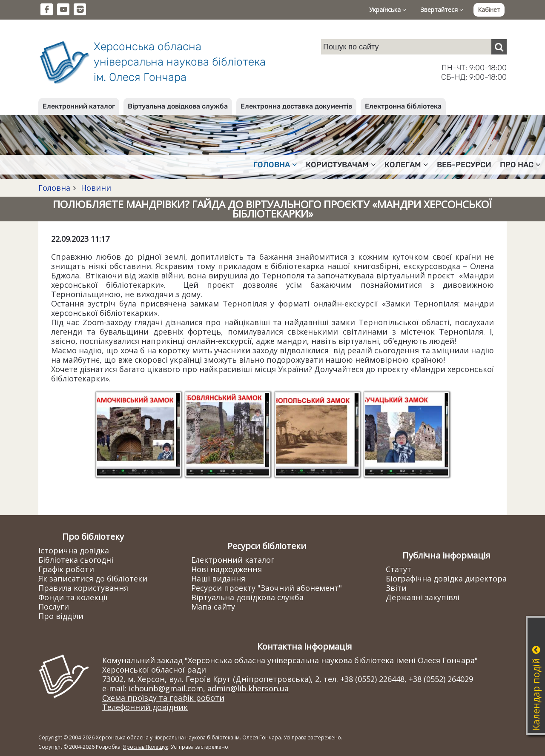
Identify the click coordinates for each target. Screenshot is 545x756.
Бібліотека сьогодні (76, 560)
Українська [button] (388, 10)
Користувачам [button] (341, 165)
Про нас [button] (520, 165)
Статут (399, 569)
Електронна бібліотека (403, 106)
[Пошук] (499, 47)
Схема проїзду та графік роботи (163, 698)
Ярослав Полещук (146, 747)
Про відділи (61, 616)
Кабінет (489, 10)
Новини (95, 188)
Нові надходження (227, 569)
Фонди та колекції (73, 597)
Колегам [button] (406, 165)
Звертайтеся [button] (442, 10)
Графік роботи (66, 569)
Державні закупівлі (423, 597)
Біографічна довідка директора (446, 578)
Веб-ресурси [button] (464, 165)
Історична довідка (74, 550)
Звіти (396, 588)
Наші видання (218, 578)
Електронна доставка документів (296, 106)
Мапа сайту (213, 607)
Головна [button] (275, 165)
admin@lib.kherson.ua (248, 688)
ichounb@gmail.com (166, 688)
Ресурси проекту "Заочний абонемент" (267, 588)
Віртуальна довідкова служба (178, 106)
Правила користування (83, 588)
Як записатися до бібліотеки (93, 578)
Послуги (54, 607)
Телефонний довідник (145, 707)
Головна (54, 188)
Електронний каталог (79, 106)
